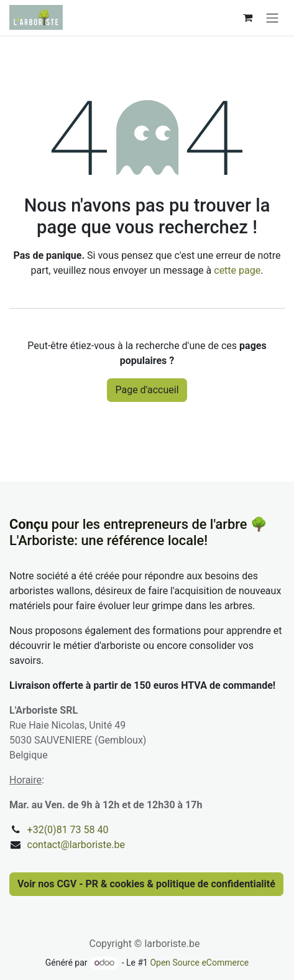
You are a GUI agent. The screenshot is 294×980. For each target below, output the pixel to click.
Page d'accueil (147, 390)
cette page (237, 270)
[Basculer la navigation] (272, 18)
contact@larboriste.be (76, 845)
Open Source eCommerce (199, 963)
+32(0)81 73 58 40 (68, 830)
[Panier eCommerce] (247, 17)
